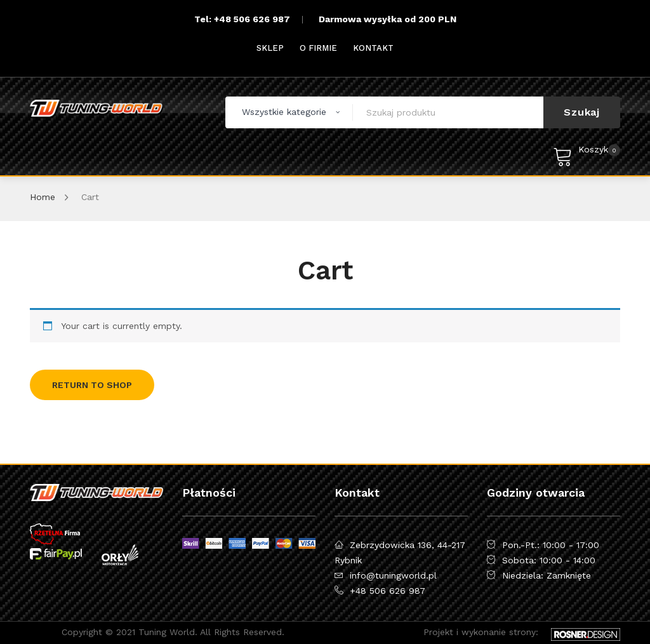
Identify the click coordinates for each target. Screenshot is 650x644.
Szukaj (582, 112)
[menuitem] (270, 48)
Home (43, 197)
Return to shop (92, 385)
